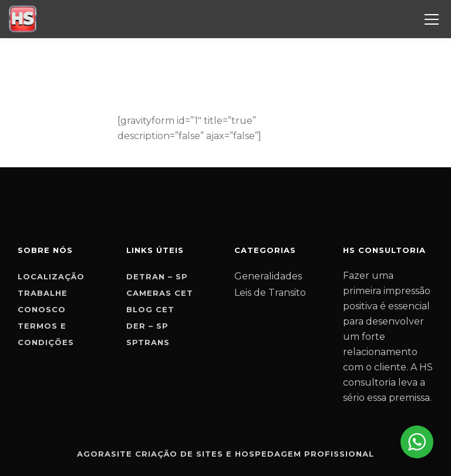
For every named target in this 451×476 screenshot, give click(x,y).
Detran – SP (157, 276)
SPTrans (148, 342)
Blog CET (150, 309)
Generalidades (268, 276)
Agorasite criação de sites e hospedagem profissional (225, 454)
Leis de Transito (270, 293)
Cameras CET (160, 293)
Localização (51, 276)
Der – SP (147, 326)
